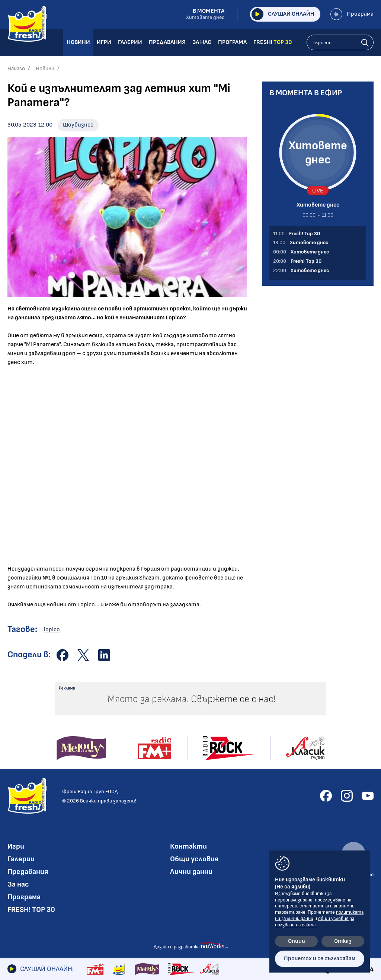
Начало (16, 69)
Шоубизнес (78, 125)
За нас (18, 884)
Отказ (343, 941)
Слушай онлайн (283, 14)
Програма (352, 14)
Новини (45, 69)
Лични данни (191, 872)
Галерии (21, 859)
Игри (16, 846)
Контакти (188, 846)
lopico (52, 630)
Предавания (28, 872)
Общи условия (194, 859)
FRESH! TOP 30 (31, 910)
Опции (297, 941)
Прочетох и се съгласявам (320, 959)
